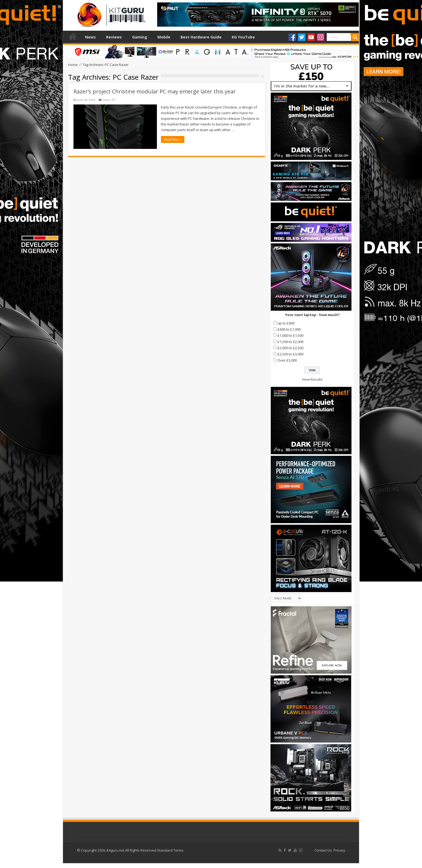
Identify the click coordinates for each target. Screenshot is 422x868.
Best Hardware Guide (201, 37)
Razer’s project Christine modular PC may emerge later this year (155, 91)
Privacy (339, 850)
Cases (106, 100)
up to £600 (286, 323)
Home (73, 36)
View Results (312, 379)
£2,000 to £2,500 (290, 348)
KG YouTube (243, 37)
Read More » (173, 139)
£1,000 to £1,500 (290, 335)
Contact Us (323, 850)
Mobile (164, 37)
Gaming (140, 37)
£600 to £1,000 (289, 329)
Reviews (114, 37)
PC (114, 100)
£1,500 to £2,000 (290, 342)
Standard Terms (170, 850)
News (90, 37)
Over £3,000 (287, 360)
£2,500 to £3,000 (290, 354)
